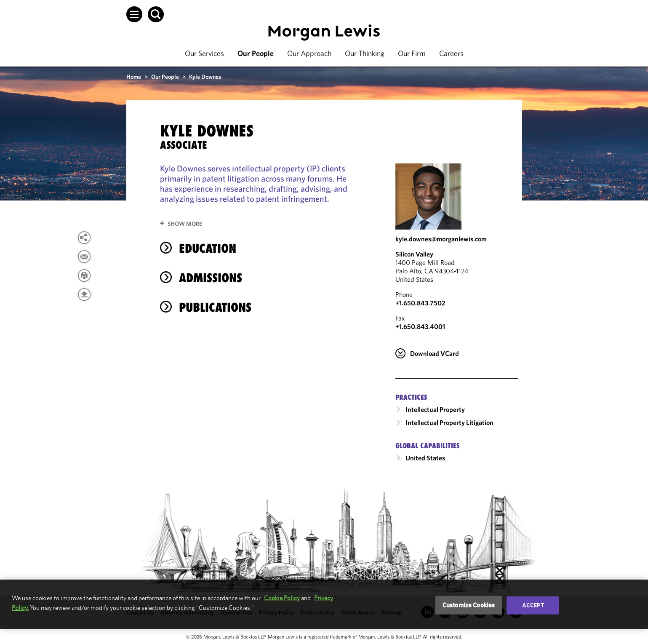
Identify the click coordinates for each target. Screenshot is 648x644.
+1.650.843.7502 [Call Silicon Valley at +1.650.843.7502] (420, 303)
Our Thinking (365, 53)
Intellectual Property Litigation (449, 422)
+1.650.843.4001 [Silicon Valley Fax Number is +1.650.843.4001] (420, 326)
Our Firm (412, 53)
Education (208, 248)
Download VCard (435, 353)
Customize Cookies (469, 605)
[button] (134, 14)
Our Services (204, 53)
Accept (533, 605)
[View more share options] (84, 238)
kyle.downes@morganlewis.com (441, 239)
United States (425, 458)
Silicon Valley (414, 254)
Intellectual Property (435, 409)
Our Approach (309, 53)
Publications (215, 307)
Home (134, 77)
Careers (451, 53)
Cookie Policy (282, 598)
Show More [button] (185, 224)
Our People (256, 53)
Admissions (211, 278)
